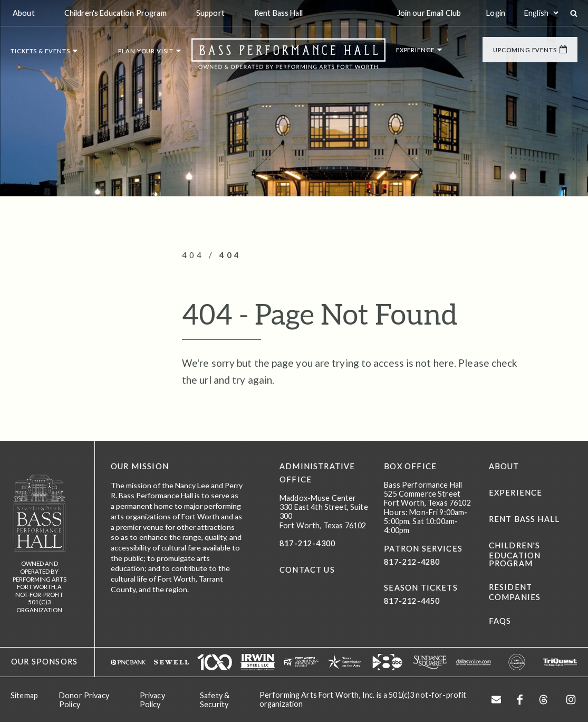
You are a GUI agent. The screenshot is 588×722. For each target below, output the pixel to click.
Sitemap (24, 695)
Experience (516, 493)
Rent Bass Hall (524, 519)
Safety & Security (215, 700)
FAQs (500, 621)
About (504, 466)
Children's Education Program (515, 554)
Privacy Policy (152, 700)
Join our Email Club (429, 13)
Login (496, 13)
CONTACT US (307, 570)
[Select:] (541, 13)
